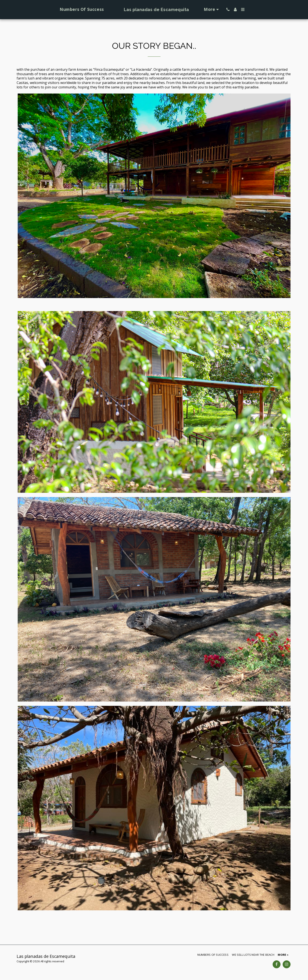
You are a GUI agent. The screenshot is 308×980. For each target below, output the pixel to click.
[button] (236, 9)
